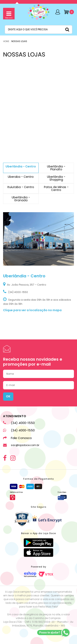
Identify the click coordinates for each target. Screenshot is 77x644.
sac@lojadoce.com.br (21, 445)
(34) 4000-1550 (19, 423)
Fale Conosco (17, 438)
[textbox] (38, 29)
